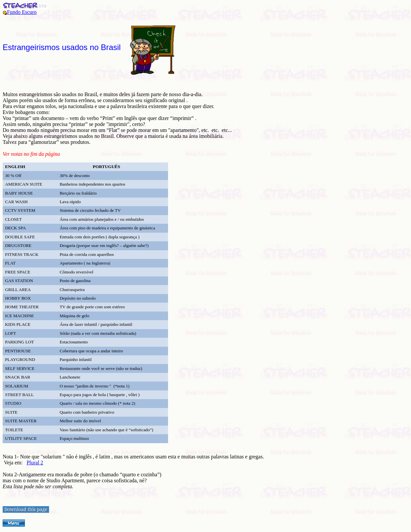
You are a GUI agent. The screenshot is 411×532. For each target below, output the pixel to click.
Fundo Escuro (22, 12)
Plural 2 (35, 463)
